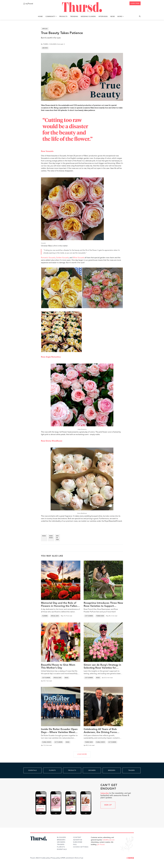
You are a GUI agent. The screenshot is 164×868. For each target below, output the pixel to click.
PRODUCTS (72, 770)
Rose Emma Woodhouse (52, 441)
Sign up (108, 805)
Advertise (78, 840)
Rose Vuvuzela (47, 151)
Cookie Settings (81, 847)
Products (63, 17)
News (113, 17)
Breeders (61, 840)
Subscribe (105, 793)
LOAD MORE (82, 754)
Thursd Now (100, 616)
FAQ (75, 845)
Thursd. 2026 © (35, 858)
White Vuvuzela (79, 258)
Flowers (45, 616)
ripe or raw (57, 538)
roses (44, 536)
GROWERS (92, 770)
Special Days (55, 616)
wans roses (51, 537)
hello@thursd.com (109, 840)
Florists (61, 847)
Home (40, 17)
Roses (67, 678)
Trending (74, 17)
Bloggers (61, 837)
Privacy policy (55, 858)
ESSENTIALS (33, 770)
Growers (61, 842)
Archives (45, 48)
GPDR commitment (67, 858)
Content (77, 837)
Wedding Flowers (88, 17)
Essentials (62, 849)
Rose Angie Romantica (51, 357)
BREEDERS (112, 770)
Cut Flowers (89, 616)
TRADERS (131, 770)
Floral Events (47, 742)
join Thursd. (101, 845)
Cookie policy (45, 858)
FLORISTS (52, 770)
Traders (61, 845)
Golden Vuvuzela (62, 258)
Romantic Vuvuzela (48, 258)
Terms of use (79, 858)
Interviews (103, 17)
